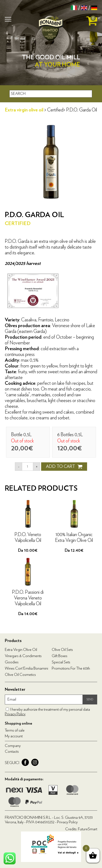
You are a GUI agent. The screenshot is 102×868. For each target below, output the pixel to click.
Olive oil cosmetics (20, 675)
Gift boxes (60, 656)
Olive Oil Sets (62, 650)
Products (13, 641)
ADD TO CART (64, 467)
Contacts (12, 752)
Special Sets (61, 662)
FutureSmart (88, 829)
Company (13, 746)
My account (14, 736)
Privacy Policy (15, 714)
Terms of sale (15, 730)
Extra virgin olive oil (25, 110)
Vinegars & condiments (23, 656)
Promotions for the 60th (71, 668)
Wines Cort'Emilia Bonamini (26, 668)
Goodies (12, 662)
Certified (55, 110)
